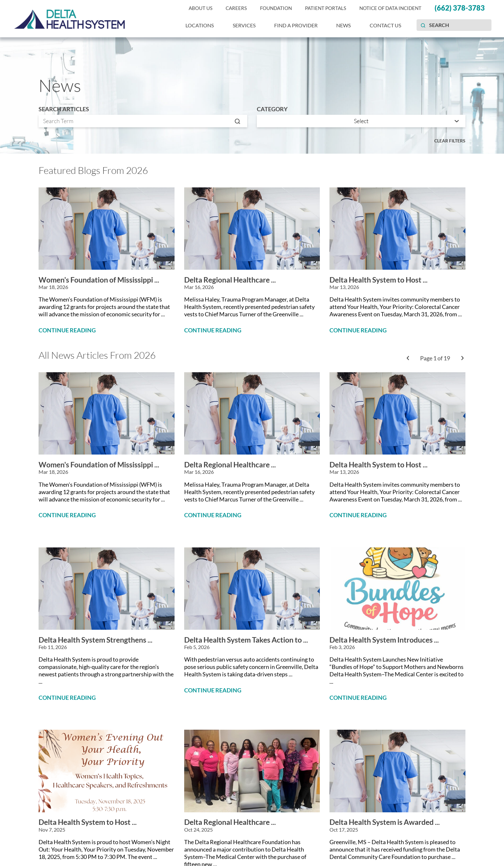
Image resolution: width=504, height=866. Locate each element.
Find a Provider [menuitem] (296, 25)
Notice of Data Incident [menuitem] (390, 8)
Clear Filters (450, 141)
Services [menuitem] (244, 25)
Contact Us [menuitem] (385, 25)
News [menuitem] (343, 25)
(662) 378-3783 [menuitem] (460, 8)
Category (272, 109)
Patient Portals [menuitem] (326, 8)
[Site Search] (423, 25)
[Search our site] (454, 25)
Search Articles (64, 109)
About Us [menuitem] (201, 8)
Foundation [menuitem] (276, 8)
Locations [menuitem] (200, 25)
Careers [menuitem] (236, 8)
